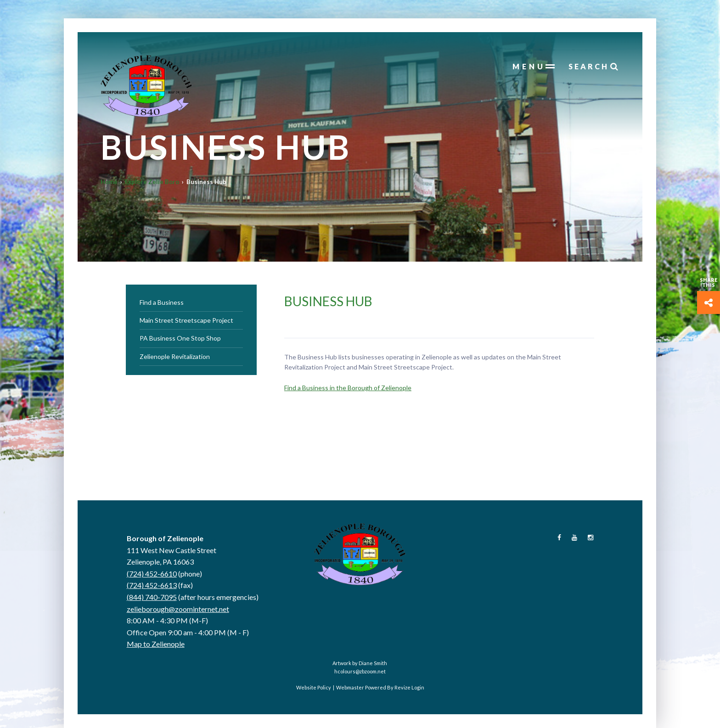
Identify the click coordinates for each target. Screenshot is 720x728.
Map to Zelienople (156, 644)
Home (109, 182)
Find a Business (162, 302)
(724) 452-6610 (152, 574)
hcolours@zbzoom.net (360, 671)
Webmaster (350, 687)
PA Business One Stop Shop (180, 338)
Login (418, 687)
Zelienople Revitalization (175, 356)
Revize (402, 687)
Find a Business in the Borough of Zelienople (348, 388)
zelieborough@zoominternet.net (178, 609)
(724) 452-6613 (152, 585)
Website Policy (314, 687)
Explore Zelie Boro (152, 182)
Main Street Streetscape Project (186, 320)
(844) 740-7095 (152, 597)
